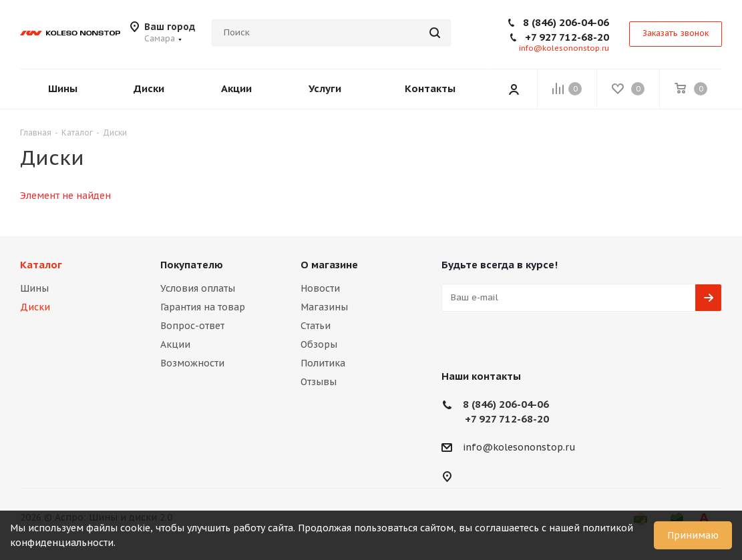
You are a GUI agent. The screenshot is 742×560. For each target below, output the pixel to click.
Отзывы (319, 382)
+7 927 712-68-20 (567, 37)
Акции (175, 344)
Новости (320, 288)
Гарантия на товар (203, 307)
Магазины (324, 307)
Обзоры (319, 344)
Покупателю (192, 265)
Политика (323, 363)
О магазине (329, 265)
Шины (34, 288)
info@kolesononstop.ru (564, 48)
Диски (35, 307)
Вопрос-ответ (192, 326)
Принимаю (693, 535)
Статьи (316, 326)
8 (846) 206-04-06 (566, 22)
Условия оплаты (198, 288)
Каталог (41, 265)
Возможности (192, 363)
